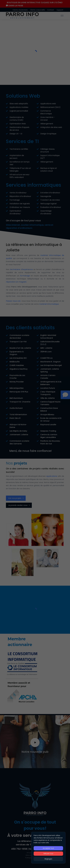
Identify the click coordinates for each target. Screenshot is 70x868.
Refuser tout (48, 854)
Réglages (48, 859)
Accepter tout (48, 848)
